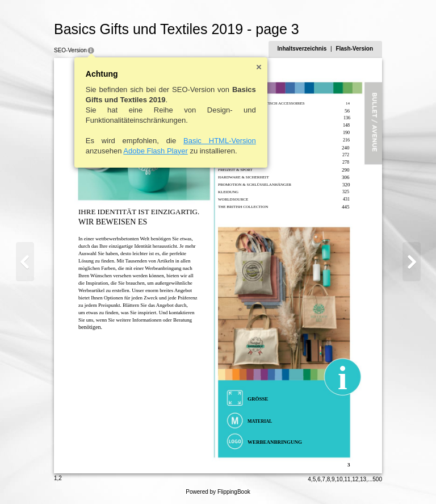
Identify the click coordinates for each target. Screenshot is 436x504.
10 (339, 479)
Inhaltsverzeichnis (302, 49)
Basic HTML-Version (220, 141)
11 (347, 479)
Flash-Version (354, 49)
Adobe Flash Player (155, 151)
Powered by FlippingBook (218, 492)
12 (355, 479)
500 (377, 479)
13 (363, 479)
